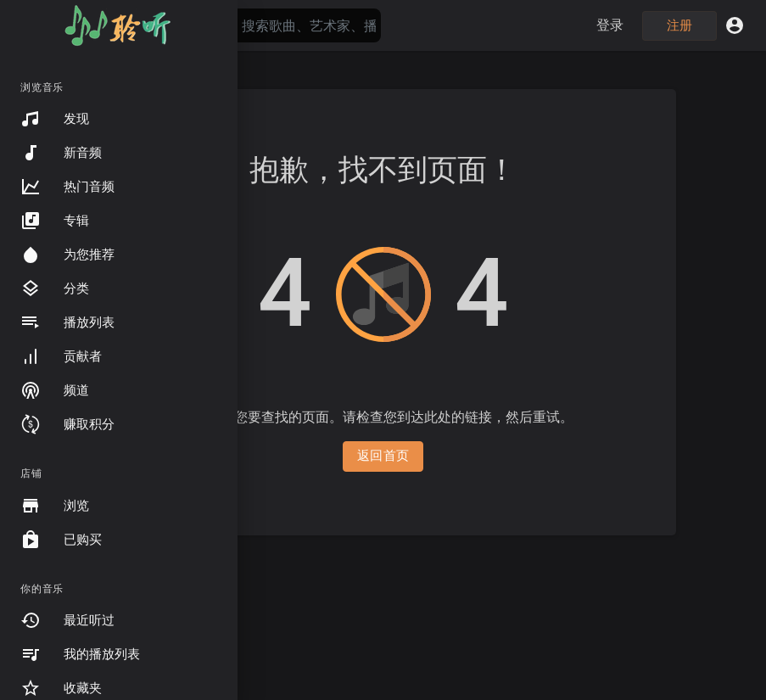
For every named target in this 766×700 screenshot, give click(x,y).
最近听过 (67, 620)
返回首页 (383, 456)
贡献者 (61, 356)
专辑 (55, 221)
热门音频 (67, 187)
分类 (55, 288)
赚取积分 (67, 424)
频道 (55, 390)
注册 (680, 25)
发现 (55, 119)
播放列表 (67, 322)
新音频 (61, 153)
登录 (610, 25)
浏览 (55, 506)
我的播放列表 (80, 654)
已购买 (61, 540)
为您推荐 (67, 255)
